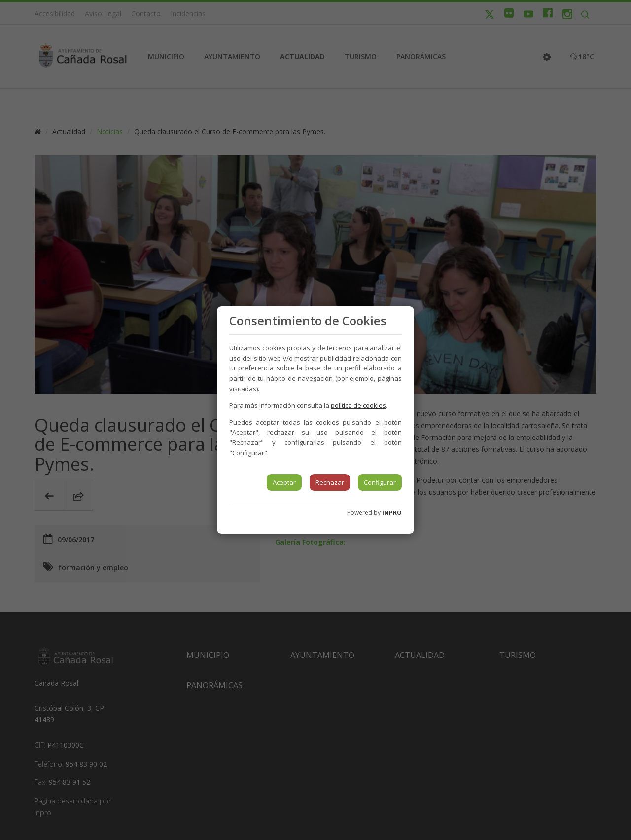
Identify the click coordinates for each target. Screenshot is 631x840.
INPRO (392, 513)
